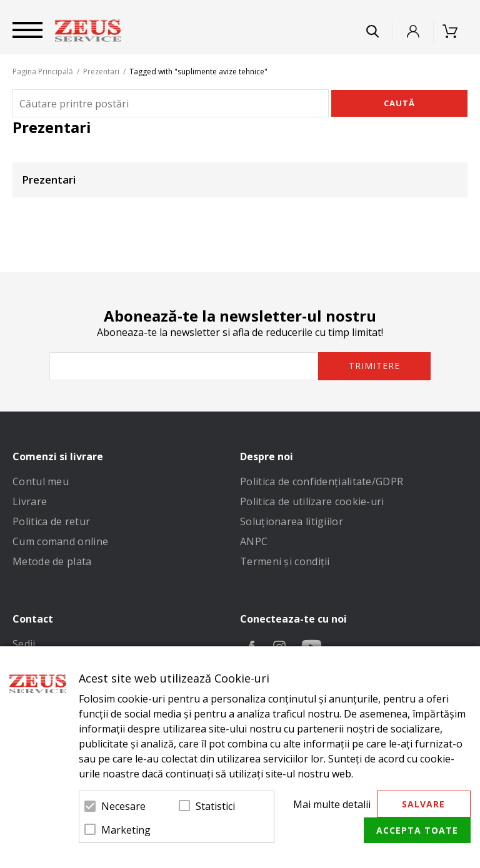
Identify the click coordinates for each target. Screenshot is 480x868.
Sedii (24, 644)
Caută (399, 103)
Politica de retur (51, 521)
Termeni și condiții (285, 561)
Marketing (126, 830)
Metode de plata (52, 561)
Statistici (215, 806)
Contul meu (41, 481)
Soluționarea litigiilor (292, 521)
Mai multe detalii (332, 804)
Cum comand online (60, 541)
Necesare (123, 806)
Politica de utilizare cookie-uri (312, 501)
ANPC (254, 541)
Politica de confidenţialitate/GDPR (322, 481)
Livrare (30, 501)
